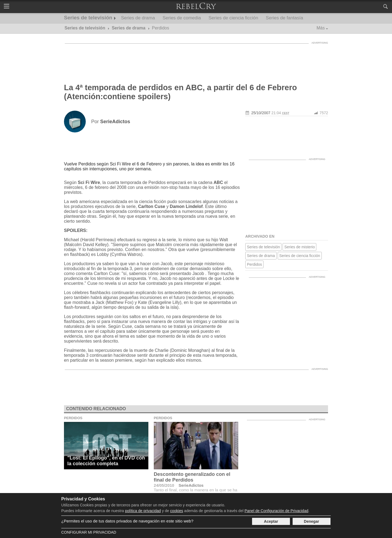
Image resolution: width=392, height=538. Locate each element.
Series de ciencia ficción (233, 18)
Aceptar (271, 521)
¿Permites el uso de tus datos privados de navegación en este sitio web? (127, 521)
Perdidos (254, 264)
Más (321, 28)
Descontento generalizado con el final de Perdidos (192, 477)
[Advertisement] (196, 59)
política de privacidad (143, 511)
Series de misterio (299, 247)
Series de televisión (88, 18)
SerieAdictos (191, 485)
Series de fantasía (284, 18)
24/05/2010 (164, 485)
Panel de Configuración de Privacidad (276, 511)
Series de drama (138, 18)
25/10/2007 (261, 113)
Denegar (311, 521)
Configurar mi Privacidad (89, 532)
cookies (177, 511)
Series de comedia (182, 18)
